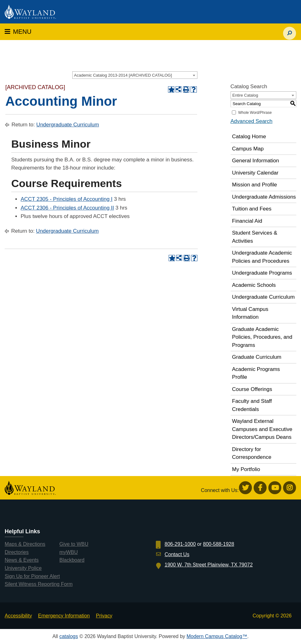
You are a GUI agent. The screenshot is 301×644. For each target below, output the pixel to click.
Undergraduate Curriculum (68, 125)
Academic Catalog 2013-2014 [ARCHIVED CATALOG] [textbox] (123, 75)
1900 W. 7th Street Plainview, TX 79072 (209, 565)
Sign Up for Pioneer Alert (32, 576)
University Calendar (255, 173)
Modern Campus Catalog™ (217, 636)
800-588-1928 (219, 544)
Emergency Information (64, 616)
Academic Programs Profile (256, 373)
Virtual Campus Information (250, 313)
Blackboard (72, 560)
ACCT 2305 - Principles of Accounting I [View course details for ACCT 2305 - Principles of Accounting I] (67, 199)
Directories (17, 552)
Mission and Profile (255, 185)
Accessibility (18, 616)
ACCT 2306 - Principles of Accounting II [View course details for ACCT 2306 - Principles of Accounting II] (67, 208)
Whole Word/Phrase (255, 113)
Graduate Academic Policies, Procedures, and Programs (262, 337)
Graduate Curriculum (257, 357)
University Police (23, 568)
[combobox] (135, 75)
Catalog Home (249, 137)
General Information (256, 161)
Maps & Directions (25, 544)
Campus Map (248, 149)
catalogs (69, 636)
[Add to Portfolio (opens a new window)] (171, 89)
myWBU (69, 552)
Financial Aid (247, 221)
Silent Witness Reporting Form (39, 584)
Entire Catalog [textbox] (245, 95)
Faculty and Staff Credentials (252, 405)
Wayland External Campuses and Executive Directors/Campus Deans (262, 429)
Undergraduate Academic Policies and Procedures (262, 257)
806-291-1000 (180, 544)
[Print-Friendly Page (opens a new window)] (186, 89)
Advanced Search (252, 121)
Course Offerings (252, 389)
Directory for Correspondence (252, 453)
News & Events (22, 560)
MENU (18, 32)
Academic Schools (254, 285)
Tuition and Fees (252, 209)
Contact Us (177, 554)
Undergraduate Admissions (264, 197)
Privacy (104, 616)
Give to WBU (74, 544)
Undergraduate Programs (262, 273)
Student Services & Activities (255, 237)
